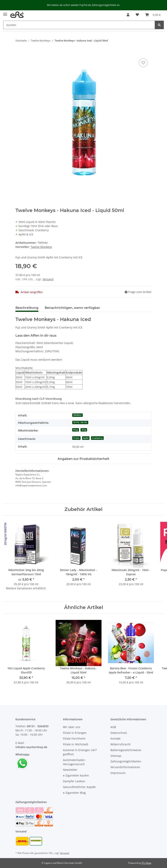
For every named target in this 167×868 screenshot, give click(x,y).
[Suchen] (79, 25)
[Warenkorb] (153, 15)
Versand (48, 279)
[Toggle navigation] (5, 13)
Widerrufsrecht (121, 744)
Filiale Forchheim (74, 738)
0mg (75, 430)
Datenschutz (119, 733)
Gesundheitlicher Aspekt (79, 787)
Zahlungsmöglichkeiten (126, 761)
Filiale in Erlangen (75, 733)
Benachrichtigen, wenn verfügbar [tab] (72, 308)
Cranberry (97, 438)
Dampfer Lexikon (74, 781)
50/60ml (77, 415)
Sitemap (116, 756)
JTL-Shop (146, 863)
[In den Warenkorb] (19, 53)
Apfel (86, 438)
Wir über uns (72, 727)
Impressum (118, 773)
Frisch (76, 438)
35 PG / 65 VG (80, 422)
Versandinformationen (125, 767)
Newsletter (70, 770)
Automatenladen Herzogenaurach (74, 762)
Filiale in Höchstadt (76, 744)
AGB (113, 727)
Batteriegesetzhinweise (126, 750)
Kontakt (115, 738)
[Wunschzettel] (137, 15)
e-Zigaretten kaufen (76, 775)
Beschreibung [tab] (27, 308)
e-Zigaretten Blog (74, 793)
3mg (84, 430)
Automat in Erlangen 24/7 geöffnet (80, 752)
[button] (128, 15)
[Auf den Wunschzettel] (143, 63)
